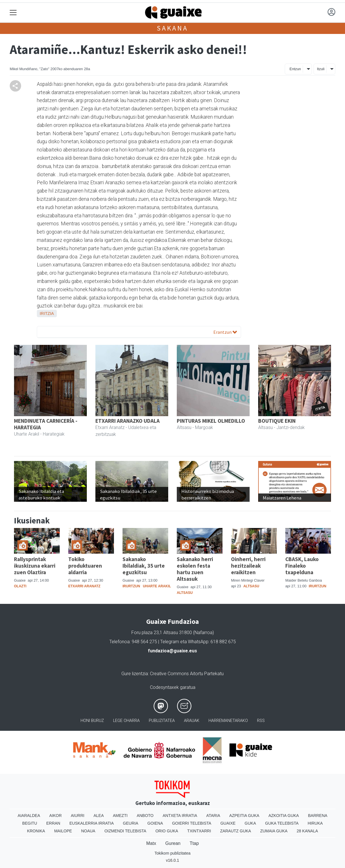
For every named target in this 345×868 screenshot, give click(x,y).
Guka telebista (282, 823)
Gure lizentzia (135, 674)
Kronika (36, 831)
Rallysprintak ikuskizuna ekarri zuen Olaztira (35, 566)
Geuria (131, 823)
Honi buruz (92, 721)
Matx (151, 843)
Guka (250, 823)
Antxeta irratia (180, 816)
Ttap (194, 843)
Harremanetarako (228, 721)
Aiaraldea (29, 816)
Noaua (88, 831)
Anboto (145, 816)
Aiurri (78, 816)
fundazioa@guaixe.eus (172, 651)
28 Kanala (307, 831)
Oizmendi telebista (126, 831)
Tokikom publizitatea (172, 853)
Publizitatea (162, 721)
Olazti (20, 586)
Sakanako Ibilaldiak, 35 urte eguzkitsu (144, 566)
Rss (261, 721)
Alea (99, 816)
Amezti (120, 816)
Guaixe (228, 823)
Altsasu (185, 593)
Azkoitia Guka (284, 816)
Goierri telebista (191, 823)
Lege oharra (126, 721)
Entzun (295, 69)
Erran (53, 823)
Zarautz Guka (236, 831)
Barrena (318, 816)
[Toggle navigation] (13, 13)
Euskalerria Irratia (92, 823)
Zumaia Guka (274, 831)
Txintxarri (199, 831)
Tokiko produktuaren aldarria (85, 566)
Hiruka (315, 823)
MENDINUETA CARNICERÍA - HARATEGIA (46, 424)
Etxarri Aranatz (84, 586)
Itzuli (321, 69)
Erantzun (225, 332)
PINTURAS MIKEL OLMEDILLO (211, 421)
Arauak (192, 721)
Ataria (213, 816)
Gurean (173, 843)
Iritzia (47, 313)
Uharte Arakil (157, 586)
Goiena (155, 823)
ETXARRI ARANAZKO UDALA (128, 421)
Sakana (172, 28)
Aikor (55, 816)
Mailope (63, 831)
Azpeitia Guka (244, 816)
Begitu (30, 823)
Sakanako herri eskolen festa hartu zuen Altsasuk (195, 569)
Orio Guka (167, 831)
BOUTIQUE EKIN (277, 421)
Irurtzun (131, 586)
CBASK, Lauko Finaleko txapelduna (302, 566)
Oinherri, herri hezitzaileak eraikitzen (248, 566)
